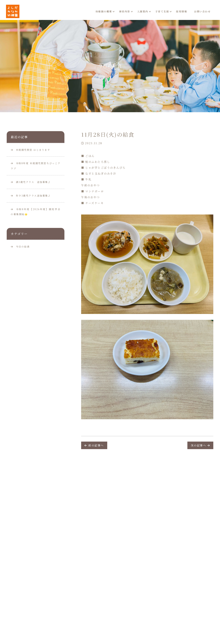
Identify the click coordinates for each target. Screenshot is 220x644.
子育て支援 (162, 11)
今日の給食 (23, 247)
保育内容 (125, 11)
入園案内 (143, 11)
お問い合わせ (202, 11)
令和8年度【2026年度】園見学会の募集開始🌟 (36, 212)
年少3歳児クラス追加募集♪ (31, 196)
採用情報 (182, 11)
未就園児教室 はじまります (30, 150)
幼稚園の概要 (104, 11)
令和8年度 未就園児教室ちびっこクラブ (36, 166)
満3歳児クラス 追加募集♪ (31, 182)
